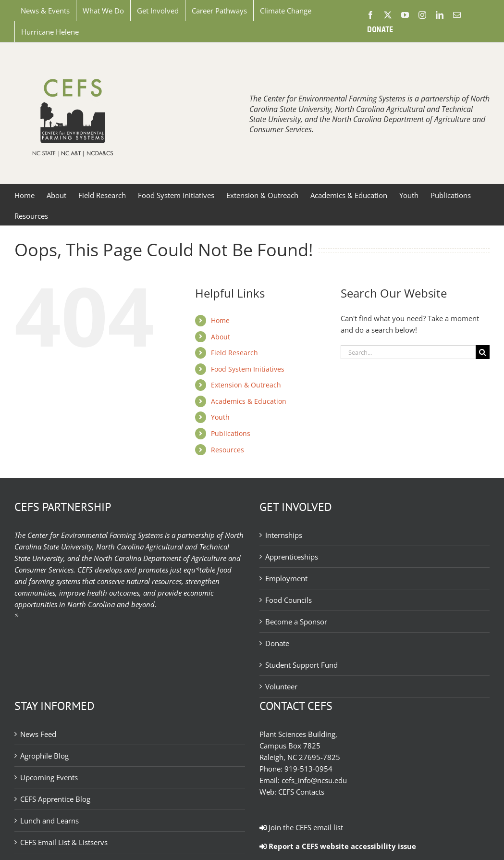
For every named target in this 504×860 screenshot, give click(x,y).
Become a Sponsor (296, 622)
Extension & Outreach (246, 385)
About (221, 337)
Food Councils (289, 600)
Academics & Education (249, 401)
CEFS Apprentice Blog (55, 799)
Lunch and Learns (49, 821)
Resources (227, 450)
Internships (284, 535)
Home (220, 320)
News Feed (38, 734)
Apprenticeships (292, 557)
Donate (277, 643)
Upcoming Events (49, 777)
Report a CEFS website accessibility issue (338, 846)
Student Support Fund (301, 665)
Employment (286, 578)
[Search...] (408, 352)
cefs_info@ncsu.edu (314, 780)
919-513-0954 (308, 769)
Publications (231, 433)
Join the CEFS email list (301, 827)
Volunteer (281, 686)
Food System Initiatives (248, 369)
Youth (220, 417)
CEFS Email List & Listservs (64, 842)
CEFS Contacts (301, 792)
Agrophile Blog (44, 756)
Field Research (234, 353)
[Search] (483, 352)
